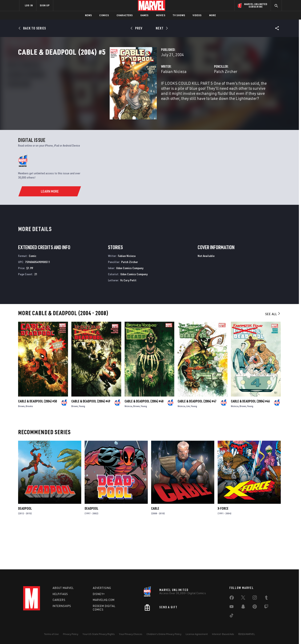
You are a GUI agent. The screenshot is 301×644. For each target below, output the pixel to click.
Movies (161, 15)
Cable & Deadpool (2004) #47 (197, 442)
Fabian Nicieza (110, 90)
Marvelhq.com (104, 600)
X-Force (223, 549)
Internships (62, 606)
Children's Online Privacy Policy (164, 634)
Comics (104, 15)
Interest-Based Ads (223, 634)
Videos (197, 15)
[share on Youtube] (232, 607)
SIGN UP (45, 5)
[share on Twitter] (243, 598)
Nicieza (128, 447)
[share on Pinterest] (255, 607)
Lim (188, 447)
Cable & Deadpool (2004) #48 (144, 442)
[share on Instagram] (255, 598)
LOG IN (29, 5)
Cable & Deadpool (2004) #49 (91, 442)
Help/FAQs (60, 594)
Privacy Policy (71, 634)
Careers (59, 600)
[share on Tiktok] (232, 616)
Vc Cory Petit (128, 321)
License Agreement (197, 634)
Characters (125, 15)
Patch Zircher (194, 90)
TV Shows (179, 15)
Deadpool (25, 549)
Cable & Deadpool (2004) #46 (250, 442)
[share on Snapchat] (243, 607)
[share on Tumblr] (266, 598)
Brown (21, 447)
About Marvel (63, 588)
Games (145, 15)
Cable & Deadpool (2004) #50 (37, 442)
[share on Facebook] (232, 599)
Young (82, 447)
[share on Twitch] (266, 607)
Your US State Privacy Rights (99, 634)
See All (273, 355)
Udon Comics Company (130, 309)
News (89, 15)
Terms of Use (51, 634)
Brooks (29, 447)
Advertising (102, 588)
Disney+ (99, 594)
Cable (155, 549)
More (213, 15)
